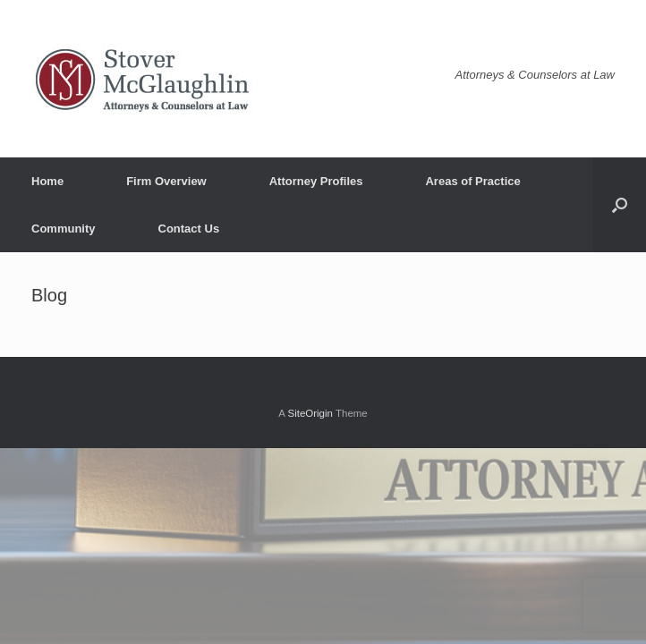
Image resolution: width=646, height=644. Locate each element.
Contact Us (189, 229)
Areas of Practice (472, 181)
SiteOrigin (310, 413)
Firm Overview (166, 181)
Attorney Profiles (316, 181)
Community (64, 229)
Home (47, 181)
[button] (620, 205)
